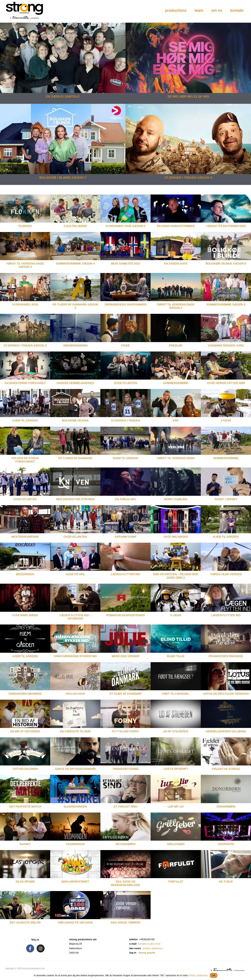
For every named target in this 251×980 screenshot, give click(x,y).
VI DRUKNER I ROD (25, 304)
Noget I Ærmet (226, 499)
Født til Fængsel (176, 694)
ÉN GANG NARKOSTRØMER (176, 226)
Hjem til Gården (25, 656)
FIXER (125, 345)
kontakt (237, 10)
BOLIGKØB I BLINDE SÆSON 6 (226, 263)
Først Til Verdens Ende (176, 458)
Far (176, 420)
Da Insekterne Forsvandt (25, 383)
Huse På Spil (75, 574)
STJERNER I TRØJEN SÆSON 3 (188, 178)
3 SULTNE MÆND (75, 226)
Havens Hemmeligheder (75, 383)
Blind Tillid (176, 656)
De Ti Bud (226, 882)
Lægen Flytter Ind (125, 574)
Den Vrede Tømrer (125, 923)
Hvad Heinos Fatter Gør (226, 383)
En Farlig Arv (126, 499)
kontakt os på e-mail (149, 944)
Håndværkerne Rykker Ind (75, 656)
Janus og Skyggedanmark (75, 769)
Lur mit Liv (176, 807)
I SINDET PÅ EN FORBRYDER (226, 226)
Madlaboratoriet (75, 882)
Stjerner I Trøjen (125, 420)
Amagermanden (75, 345)
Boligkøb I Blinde (75, 420)
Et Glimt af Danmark (126, 694)
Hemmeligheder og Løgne (226, 731)
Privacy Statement (198, 975)
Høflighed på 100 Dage (75, 923)
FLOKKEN (25, 226)
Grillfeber (176, 844)
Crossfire (226, 844)
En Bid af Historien (25, 731)
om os (217, 10)
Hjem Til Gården (25, 420)
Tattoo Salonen (25, 769)
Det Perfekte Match (25, 807)
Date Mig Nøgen (176, 537)
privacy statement (153, 948)
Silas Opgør (25, 882)
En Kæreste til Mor (75, 731)
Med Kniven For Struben (75, 499)
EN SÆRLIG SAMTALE (63, 96)
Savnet (25, 844)
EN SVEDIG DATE (176, 263)
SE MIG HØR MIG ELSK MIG (188, 96)
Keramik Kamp (126, 537)
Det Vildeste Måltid (25, 923)
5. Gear (176, 615)
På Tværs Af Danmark (75, 458)
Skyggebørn (126, 844)
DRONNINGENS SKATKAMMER (126, 304)
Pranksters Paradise (226, 656)
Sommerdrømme (176, 383)
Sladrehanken (75, 807)
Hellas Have (75, 694)
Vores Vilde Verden (226, 574)
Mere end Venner (126, 656)
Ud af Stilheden (176, 731)
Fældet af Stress (226, 769)
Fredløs (176, 345)
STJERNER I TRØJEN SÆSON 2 (25, 345)
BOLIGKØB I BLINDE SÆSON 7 (63, 178)
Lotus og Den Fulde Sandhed (226, 694)
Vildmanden (75, 844)
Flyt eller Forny (125, 731)
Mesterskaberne (25, 537)
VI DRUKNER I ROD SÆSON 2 (125, 226)
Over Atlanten (125, 383)
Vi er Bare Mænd (25, 615)
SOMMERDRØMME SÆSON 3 (226, 304)
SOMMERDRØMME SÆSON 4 (75, 263)
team (199, 10)
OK (214, 975)
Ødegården (25, 574)
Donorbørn (226, 807)
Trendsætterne (125, 769)
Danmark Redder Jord (226, 345)
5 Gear (226, 420)
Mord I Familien (176, 499)
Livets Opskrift (176, 769)
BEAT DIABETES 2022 (126, 263)
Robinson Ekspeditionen (125, 615)
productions (176, 10)
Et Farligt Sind (126, 807)
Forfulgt (176, 882)
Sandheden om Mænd (25, 694)
